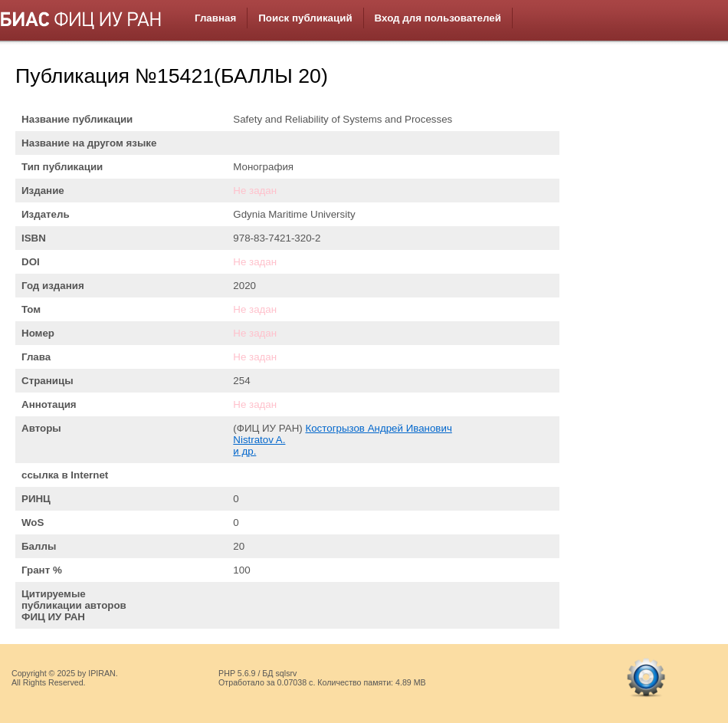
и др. (244, 451)
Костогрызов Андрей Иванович (378, 428)
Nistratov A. (259, 440)
